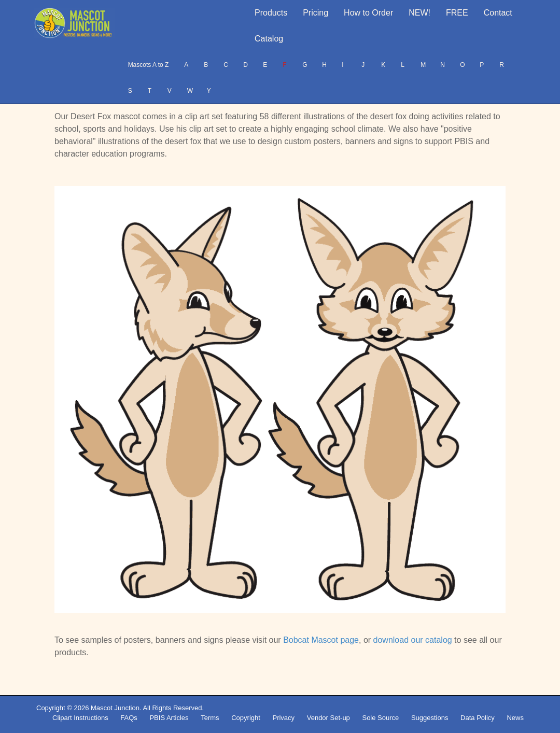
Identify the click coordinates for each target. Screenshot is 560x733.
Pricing (316, 13)
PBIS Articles (169, 718)
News (515, 718)
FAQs (129, 718)
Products (271, 13)
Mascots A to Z (149, 65)
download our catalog (413, 640)
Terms (210, 718)
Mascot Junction (115, 708)
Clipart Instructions (80, 718)
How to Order (368, 13)
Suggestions (430, 718)
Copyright (246, 718)
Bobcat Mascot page (321, 640)
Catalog (269, 39)
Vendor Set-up (328, 718)
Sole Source (380, 718)
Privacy (283, 718)
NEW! (419, 13)
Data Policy (478, 718)
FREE (457, 13)
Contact (498, 13)
